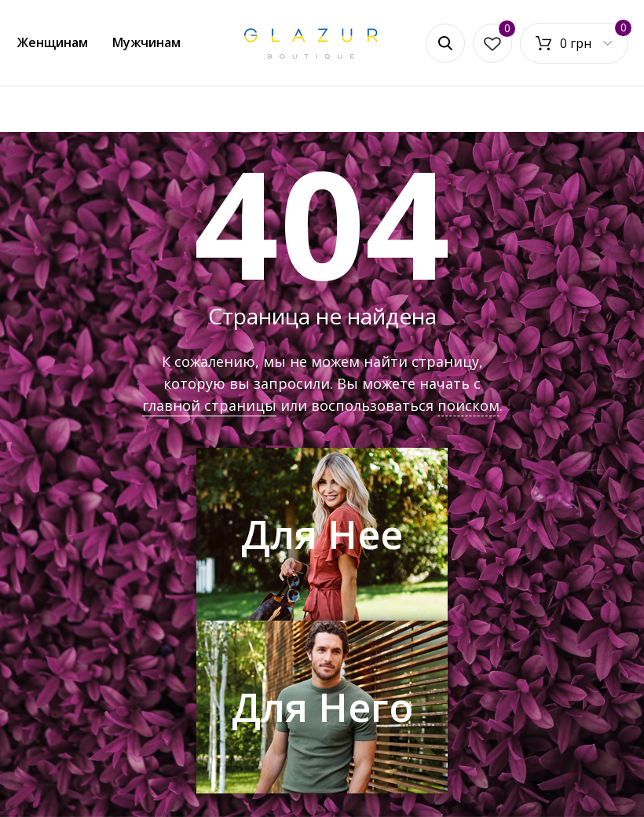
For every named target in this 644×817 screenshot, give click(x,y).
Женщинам (53, 42)
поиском (468, 405)
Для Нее (322, 534)
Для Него (322, 707)
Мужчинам (146, 42)
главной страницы (209, 405)
